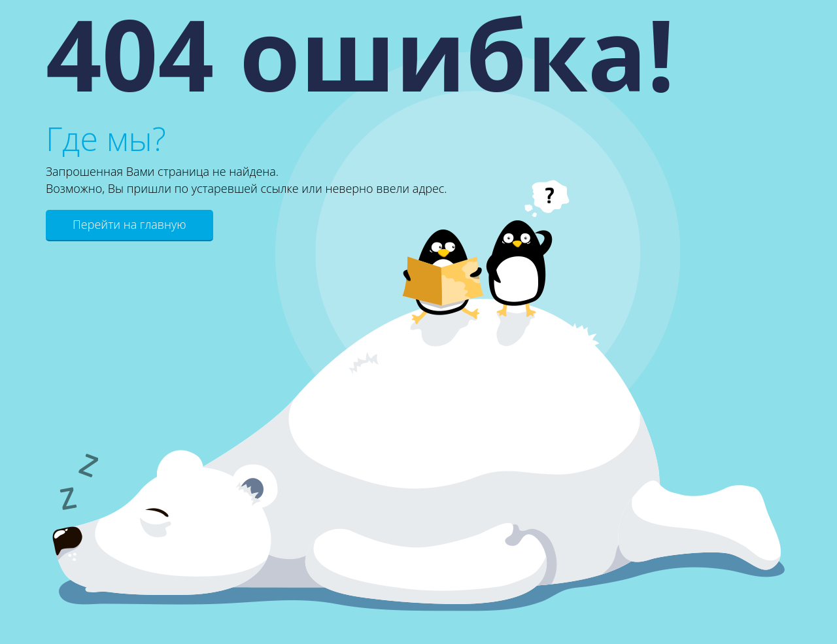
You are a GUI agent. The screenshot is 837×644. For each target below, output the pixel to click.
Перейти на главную (129, 224)
